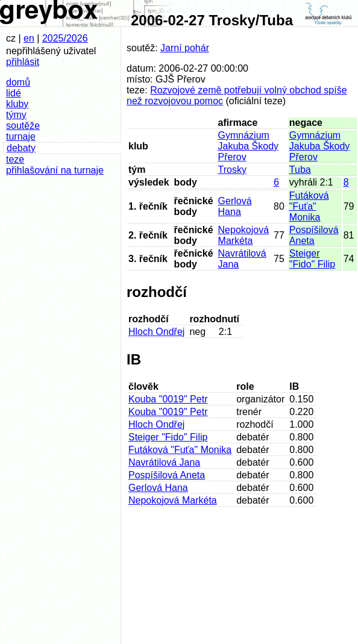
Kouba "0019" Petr (168, 399)
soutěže (23, 126)
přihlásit (23, 62)
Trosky (232, 170)
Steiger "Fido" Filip (312, 259)
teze (15, 159)
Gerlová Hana (235, 206)
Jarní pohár (185, 48)
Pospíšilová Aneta (314, 235)
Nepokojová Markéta (244, 235)
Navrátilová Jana (164, 462)
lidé (14, 93)
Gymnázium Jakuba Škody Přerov (249, 146)
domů (18, 82)
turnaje (21, 136)
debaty (21, 148)
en (29, 38)
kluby (17, 104)
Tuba (300, 170)
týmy (16, 115)
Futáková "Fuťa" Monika (309, 206)
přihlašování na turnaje (55, 170)
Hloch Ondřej (156, 332)
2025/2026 (65, 38)
